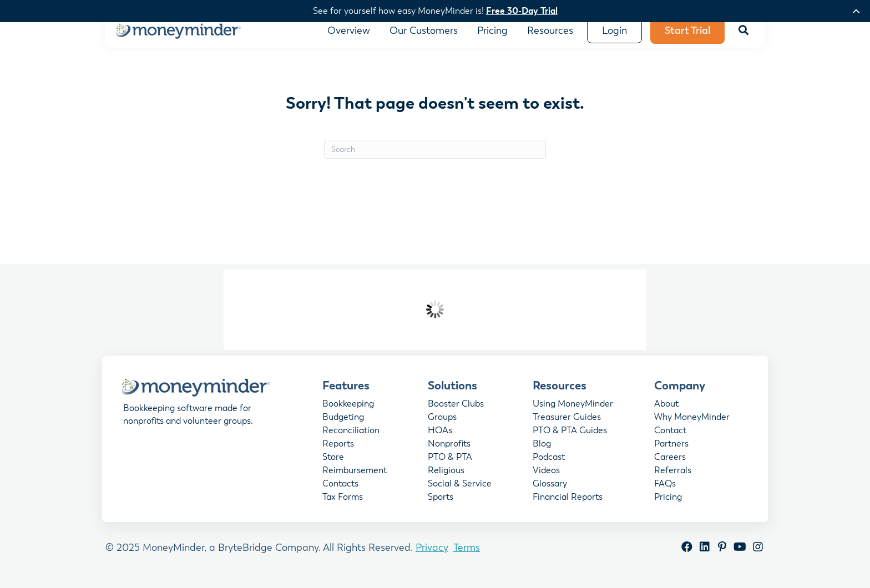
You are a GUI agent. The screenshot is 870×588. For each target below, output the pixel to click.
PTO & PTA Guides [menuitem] (570, 439)
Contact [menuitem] (670, 439)
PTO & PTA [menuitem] (450, 466)
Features (346, 393)
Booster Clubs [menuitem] (456, 413)
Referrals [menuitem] (673, 479)
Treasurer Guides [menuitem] (567, 426)
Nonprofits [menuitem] (449, 453)
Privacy (432, 556)
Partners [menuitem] (671, 453)
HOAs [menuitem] (440, 439)
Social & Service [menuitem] (460, 493)
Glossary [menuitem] (550, 493)
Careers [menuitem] (670, 466)
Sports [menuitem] (441, 506)
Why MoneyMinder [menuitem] (692, 426)
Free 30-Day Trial (522, 11)
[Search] (435, 158)
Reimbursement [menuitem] (355, 479)
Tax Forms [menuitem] (343, 506)
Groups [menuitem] (442, 426)
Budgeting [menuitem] (343, 426)
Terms (467, 556)
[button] (743, 39)
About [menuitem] (666, 413)
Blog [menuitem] (542, 453)
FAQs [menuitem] (665, 493)
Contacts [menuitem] (340, 493)
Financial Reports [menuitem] (568, 506)
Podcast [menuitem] (549, 466)
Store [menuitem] (333, 466)
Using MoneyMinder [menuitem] (573, 413)
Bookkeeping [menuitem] (348, 413)
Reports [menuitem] (338, 453)
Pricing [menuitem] (668, 506)
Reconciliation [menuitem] (351, 439)
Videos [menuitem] (546, 479)
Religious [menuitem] (446, 479)
